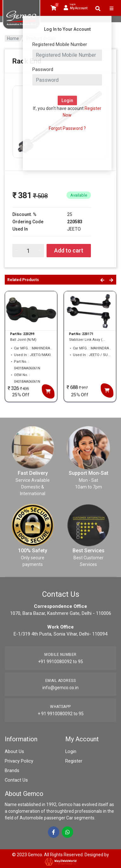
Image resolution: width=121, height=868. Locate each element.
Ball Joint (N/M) (23, 340)
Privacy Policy (18, 761)
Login (71, 751)
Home (13, 38)
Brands (12, 770)
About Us (14, 751)
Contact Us (16, 780)
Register (74, 761)
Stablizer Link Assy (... (87, 340)
